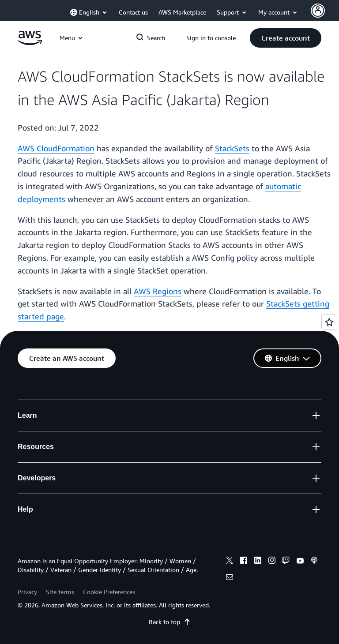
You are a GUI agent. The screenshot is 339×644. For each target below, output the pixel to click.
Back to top (170, 622)
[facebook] (244, 562)
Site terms (60, 592)
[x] (230, 562)
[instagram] (272, 562)
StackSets (232, 148)
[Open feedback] (329, 322)
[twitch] (286, 562)
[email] (230, 578)
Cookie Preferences (109, 592)
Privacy (27, 592)
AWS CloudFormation (56, 148)
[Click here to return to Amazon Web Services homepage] (30, 43)
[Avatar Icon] (318, 11)
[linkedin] (258, 562)
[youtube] (300, 562)
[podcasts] (314, 562)
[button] (286, 38)
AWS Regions (158, 291)
